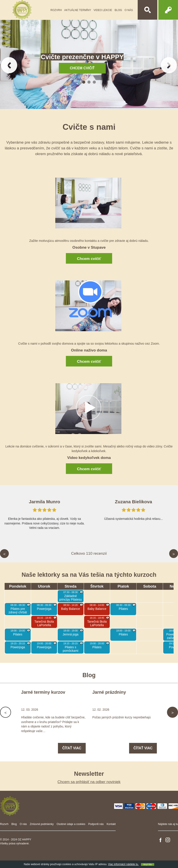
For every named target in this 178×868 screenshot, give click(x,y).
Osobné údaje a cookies (71, 824)
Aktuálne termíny (78, 10)
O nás (129, 10)
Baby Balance (70, 609)
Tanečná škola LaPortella (44, 623)
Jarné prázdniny (109, 692)
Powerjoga (44, 609)
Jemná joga (70, 634)
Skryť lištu (148, 864)
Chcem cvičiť (89, 259)
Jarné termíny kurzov (43, 692)
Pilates (123, 609)
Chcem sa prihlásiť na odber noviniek (89, 782)
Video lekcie (103, 10)
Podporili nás (96, 824)
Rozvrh (56, 10)
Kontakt (111, 824)
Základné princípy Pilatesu (70, 598)
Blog (118, 10)
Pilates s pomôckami (71, 649)
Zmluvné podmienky (42, 824)
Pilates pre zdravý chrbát (18, 611)
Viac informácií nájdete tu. (123, 864)
